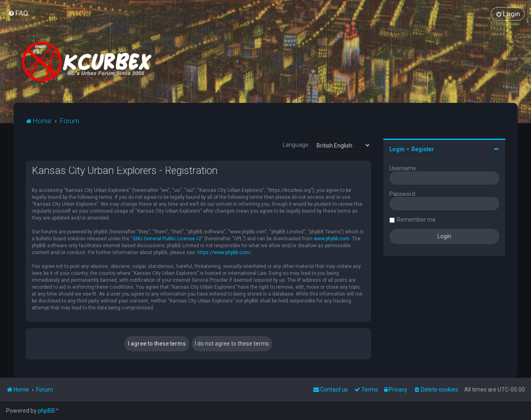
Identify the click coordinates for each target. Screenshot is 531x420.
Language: (296, 145)
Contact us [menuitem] (330, 390)
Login (397, 149)
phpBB (46, 411)
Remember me (416, 220)
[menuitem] (18, 13)
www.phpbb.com (332, 239)
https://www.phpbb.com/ (224, 252)
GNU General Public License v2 (167, 239)
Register (423, 149)
